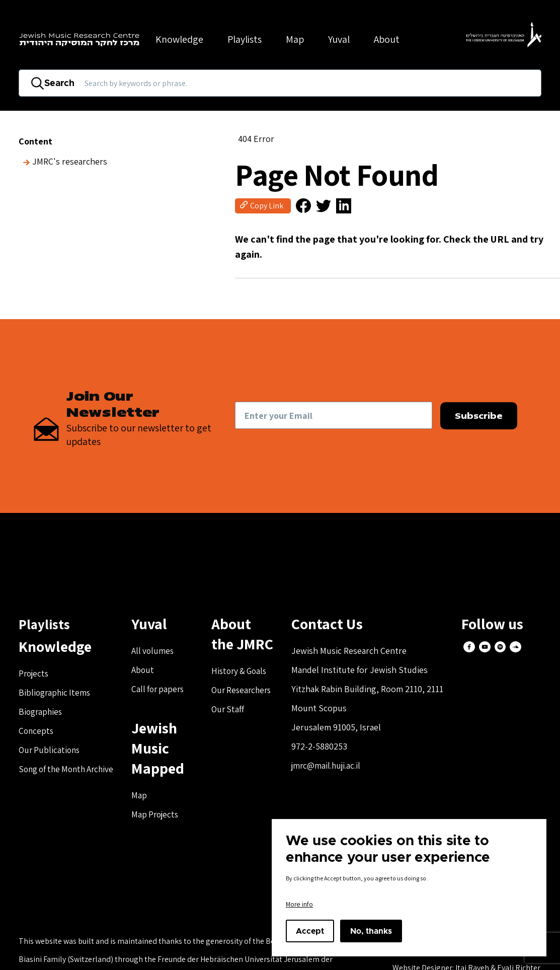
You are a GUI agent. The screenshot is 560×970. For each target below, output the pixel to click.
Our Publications (51, 751)
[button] (298, 207)
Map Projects (163, 816)
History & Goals (244, 672)
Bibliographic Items (56, 694)
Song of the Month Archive (69, 770)
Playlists (245, 39)
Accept (310, 931)
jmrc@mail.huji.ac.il (333, 767)
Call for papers (166, 690)
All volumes (160, 652)
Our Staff (231, 711)
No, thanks (371, 931)
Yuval (339, 39)
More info (299, 904)
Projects (35, 675)
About (150, 671)
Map (295, 39)
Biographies (42, 713)
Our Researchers (246, 691)
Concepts (37, 732)
